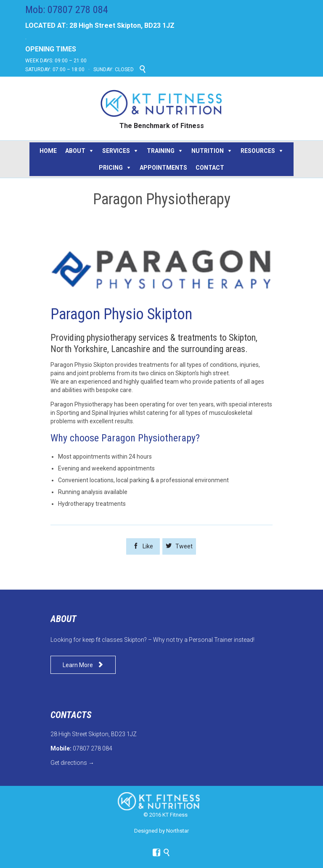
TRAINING (161, 151)
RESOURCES (258, 151)
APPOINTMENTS (163, 168)
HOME (48, 151)
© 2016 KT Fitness (165, 815)
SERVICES (116, 151)
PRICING (111, 168)
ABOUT (75, 151)
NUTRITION (208, 151)
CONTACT (210, 168)
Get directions (69, 763)
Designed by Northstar (161, 831)
